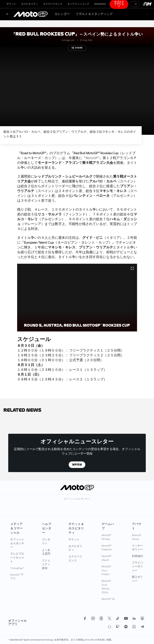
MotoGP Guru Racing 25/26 (106, 587)
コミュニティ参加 (46, 564)
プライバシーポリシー (137, 567)
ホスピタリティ (30, 4)
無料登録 (77, 465)
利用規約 (137, 556)
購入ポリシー (137, 579)
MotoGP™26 (108, 599)
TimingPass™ (17, 568)
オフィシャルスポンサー (17, 544)
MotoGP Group (137, 537)
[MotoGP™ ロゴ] (30, 14)
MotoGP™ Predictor (107, 548)
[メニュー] (7, 14)
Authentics (100, 4)
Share (77, 48)
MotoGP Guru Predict (106, 571)
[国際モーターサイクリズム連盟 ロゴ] (147, 4)
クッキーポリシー (137, 548)
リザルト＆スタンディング (94, 14)
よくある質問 (46, 552)
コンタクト (46, 542)
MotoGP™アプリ (17, 577)
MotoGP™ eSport (107, 558)
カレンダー (62, 14)
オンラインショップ (78, 4)
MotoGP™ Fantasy (107, 537)
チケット (11, 4)
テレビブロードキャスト (17, 558)
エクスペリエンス (53, 4)
